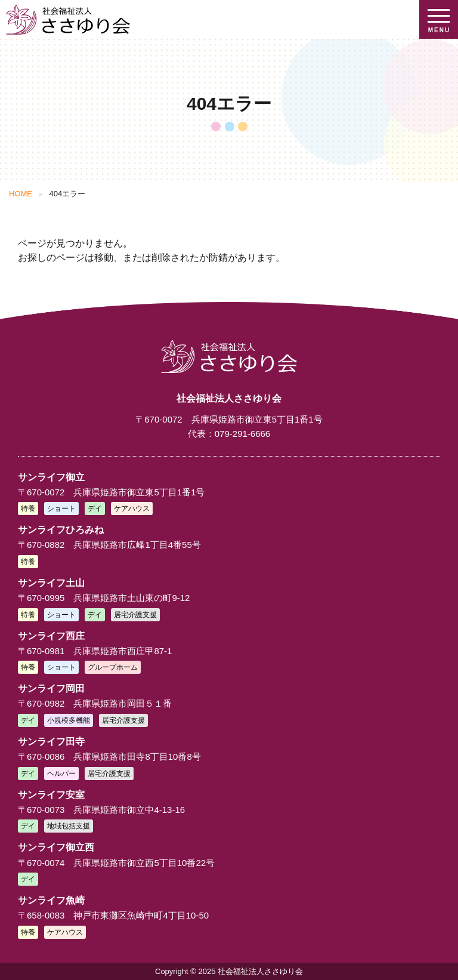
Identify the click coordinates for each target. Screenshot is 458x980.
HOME (21, 194)
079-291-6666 (242, 434)
